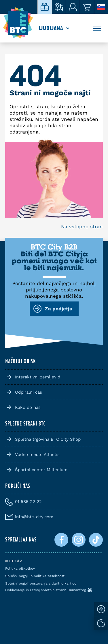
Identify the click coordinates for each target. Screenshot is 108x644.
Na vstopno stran (82, 227)
